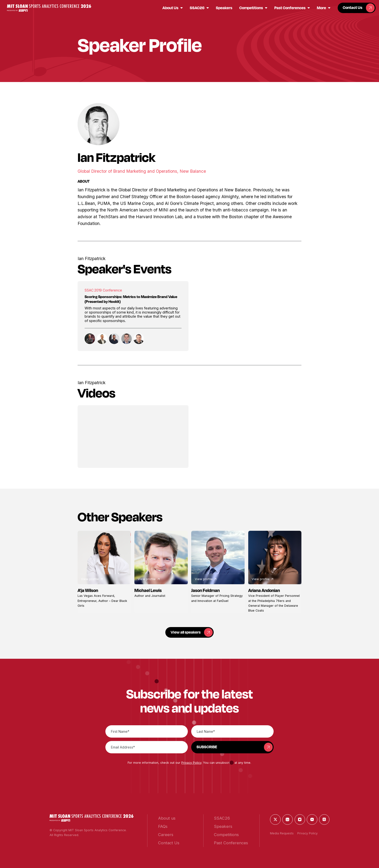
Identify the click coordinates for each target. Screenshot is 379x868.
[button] (49, 8)
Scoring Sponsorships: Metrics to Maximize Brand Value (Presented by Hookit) (131, 299)
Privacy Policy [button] (191, 763)
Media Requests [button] (282, 833)
